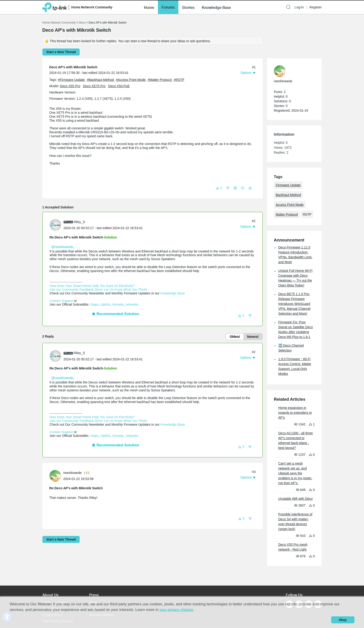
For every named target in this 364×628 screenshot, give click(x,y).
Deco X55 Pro (70, 86)
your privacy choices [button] (176, 610)
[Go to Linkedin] (318, 576)
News (93, 574)
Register (316, 7)
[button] (149, 7)
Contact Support (61, 301)
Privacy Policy (53, 586)
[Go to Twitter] (309, 576)
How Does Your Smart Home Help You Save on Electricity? (92, 286)
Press (94, 566)
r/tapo (94, 304)
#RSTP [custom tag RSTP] (179, 80)
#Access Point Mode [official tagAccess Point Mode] (131, 80)
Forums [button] (168, 7)
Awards (95, 580)
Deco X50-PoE (119, 86)
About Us (50, 566)
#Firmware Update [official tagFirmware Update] (72, 80)
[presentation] (55, 225)
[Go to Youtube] (289, 576)
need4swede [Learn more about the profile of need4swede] (73, 473)
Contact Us (51, 580)
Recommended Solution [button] (116, 314)
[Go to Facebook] (299, 576)
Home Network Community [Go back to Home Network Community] (59, 23)
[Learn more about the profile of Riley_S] (57, 225)
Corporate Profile (55, 574)
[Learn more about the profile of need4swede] (56, 476)
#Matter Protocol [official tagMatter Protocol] (160, 80)
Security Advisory (102, 586)
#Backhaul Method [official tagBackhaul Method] (101, 80)
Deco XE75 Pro (94, 86)
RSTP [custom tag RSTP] (307, 214)
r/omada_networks (125, 304)
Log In (299, 7)
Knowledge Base (173, 293)
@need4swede (62, 247)
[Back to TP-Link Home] (55, 7)
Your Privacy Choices (58, 592)
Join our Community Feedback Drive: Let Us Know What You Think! (98, 290)
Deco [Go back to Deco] (82, 23)
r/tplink (105, 304)
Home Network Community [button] (92, 7)
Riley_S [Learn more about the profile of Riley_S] (79, 222)
